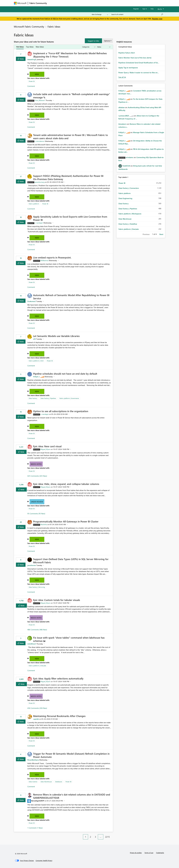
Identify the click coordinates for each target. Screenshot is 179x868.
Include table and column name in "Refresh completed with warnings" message (72, 96)
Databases (59, 782)
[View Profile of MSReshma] (44, 260)
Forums (52, 3)
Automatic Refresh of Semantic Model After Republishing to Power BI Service (71, 297)
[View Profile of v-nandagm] (39, 223)
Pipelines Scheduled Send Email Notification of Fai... (139, 63)
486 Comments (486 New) (37, 630)
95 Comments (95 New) (36, 514)
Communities (82, 3)
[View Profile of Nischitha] (44, 524)
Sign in (145, 9)
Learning (101, 3)
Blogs (92, 3)
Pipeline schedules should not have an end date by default (65, 374)
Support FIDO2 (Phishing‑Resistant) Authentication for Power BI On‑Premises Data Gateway (68, 177)
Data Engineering (125, 198)
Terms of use (149, 853)
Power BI (32, 81)
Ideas (72, 3)
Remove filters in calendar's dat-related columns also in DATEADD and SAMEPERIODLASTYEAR (72, 796)
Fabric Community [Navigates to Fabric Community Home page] (38, 3)
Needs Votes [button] (36, 464)
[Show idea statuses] (104, 47)
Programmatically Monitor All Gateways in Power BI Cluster (66, 521)
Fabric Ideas (54, 26)
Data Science (33, 782)
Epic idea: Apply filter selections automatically (58, 678)
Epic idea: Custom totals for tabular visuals (57, 600)
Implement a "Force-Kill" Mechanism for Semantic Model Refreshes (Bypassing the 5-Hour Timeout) (70, 55)
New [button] (37, 74)
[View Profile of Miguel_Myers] (45, 449)
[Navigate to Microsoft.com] (20, 3)
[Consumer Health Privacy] (44, 861)
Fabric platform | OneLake (37, 666)
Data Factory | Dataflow (128, 224)
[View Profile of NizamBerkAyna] (33, 760)
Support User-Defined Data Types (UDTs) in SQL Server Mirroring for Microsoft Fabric (71, 561)
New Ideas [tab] (40, 47)
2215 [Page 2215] (107, 837)
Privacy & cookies (136, 853)
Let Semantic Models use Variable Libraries (56, 336)
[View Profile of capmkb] (36, 719)
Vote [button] (22, 59)
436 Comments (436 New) (37, 708)
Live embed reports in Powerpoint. (52, 257)
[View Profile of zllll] (34, 339)
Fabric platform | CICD (36, 361)
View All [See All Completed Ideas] (122, 77)
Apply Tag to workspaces (128, 68)
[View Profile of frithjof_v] (36, 377)
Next (161, 234)
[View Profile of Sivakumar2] (32, 301)
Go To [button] (160, 9)
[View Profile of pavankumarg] (40, 182)
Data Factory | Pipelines (48, 398)
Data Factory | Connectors (129, 188)
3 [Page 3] (95, 837)
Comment (31, 86)
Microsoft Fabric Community (29, 26)
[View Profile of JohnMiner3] (32, 644)
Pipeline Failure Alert (127, 53)
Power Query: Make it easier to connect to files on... (139, 73)
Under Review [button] (37, 502)
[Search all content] (137, 14)
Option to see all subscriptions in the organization (61, 411)
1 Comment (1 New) (35, 828)
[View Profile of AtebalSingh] (32, 59)
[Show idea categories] (89, 47)
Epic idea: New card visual (47, 446)
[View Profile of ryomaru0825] (124, 116)
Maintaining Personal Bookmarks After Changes (59, 716)
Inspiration (62, 3)
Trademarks (160, 853)
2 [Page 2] (90, 837)
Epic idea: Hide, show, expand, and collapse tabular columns (66, 484)
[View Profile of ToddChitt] (126, 166)
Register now (157, 19)
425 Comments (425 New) (37, 476)
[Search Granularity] (100, 14)
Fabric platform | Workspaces (130, 214)
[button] (93, 41)
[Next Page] (112, 835)
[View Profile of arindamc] (129, 157)
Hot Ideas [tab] (20, 47)
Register (136, 9)
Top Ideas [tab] (30, 47)
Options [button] (107, 41)
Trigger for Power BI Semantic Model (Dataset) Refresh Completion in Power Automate (71, 755)
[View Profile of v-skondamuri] (40, 141)
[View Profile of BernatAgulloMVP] (38, 801)
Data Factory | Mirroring (37, 587)
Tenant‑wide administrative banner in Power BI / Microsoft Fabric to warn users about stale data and (71, 137)
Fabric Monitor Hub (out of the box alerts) (135, 58)
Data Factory (33, 398)
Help (152, 9)
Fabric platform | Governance (69, 398)
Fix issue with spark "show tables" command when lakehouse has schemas (69, 639)
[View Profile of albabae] (122, 107)
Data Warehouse (46, 782)
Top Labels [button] (123, 177)
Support (111, 3)
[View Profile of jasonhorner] (32, 565)
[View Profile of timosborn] (122, 124)
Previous (146, 234)
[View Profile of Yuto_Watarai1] (40, 100)
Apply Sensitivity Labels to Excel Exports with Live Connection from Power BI (70, 218)
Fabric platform (34, 204)
